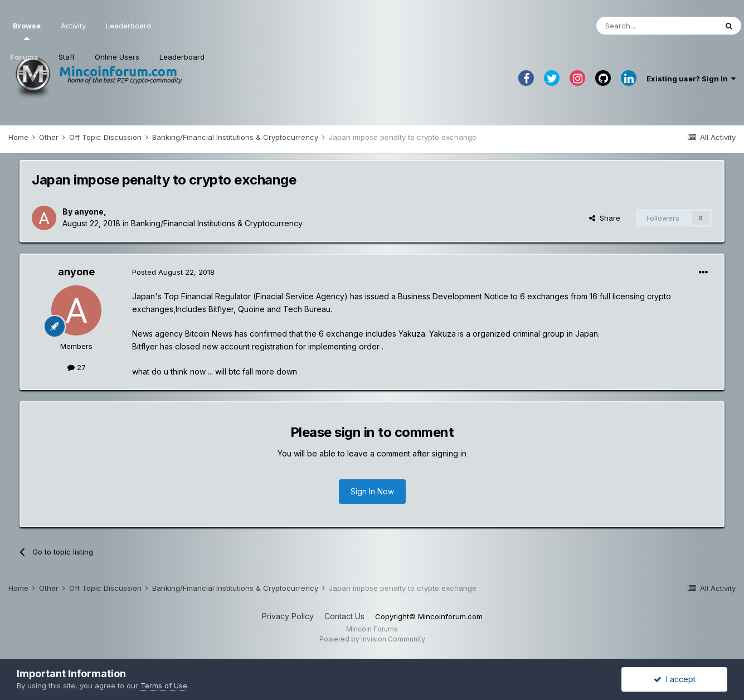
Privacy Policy (288, 616)
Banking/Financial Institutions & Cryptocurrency (217, 223)
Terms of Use (164, 686)
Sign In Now (372, 491)
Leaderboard (182, 57)
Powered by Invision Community (372, 639)
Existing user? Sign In (691, 79)
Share (605, 218)
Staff (67, 57)
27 (77, 367)
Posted (173, 272)
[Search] (657, 26)
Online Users (117, 57)
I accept (675, 679)
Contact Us (344, 616)
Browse (27, 31)
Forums (24, 57)
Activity (73, 26)
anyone (89, 212)
